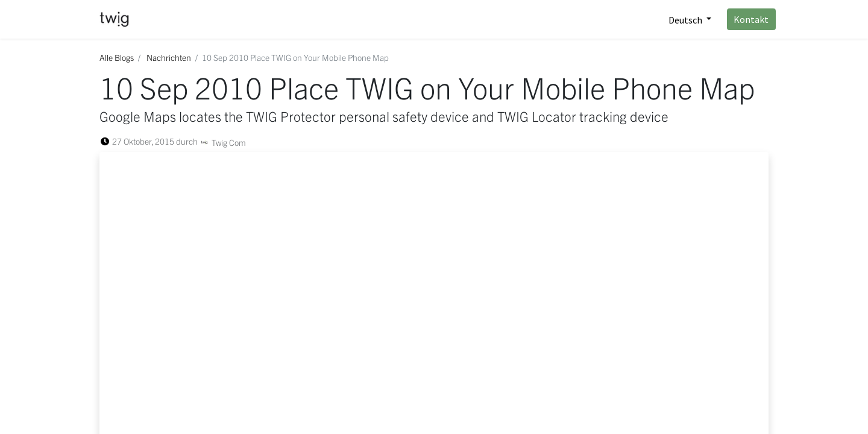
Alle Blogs (117, 57)
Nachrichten (169, 57)
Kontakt (744, 19)
